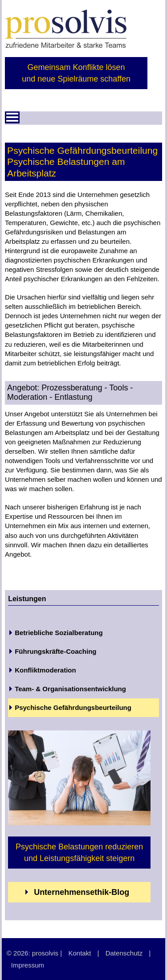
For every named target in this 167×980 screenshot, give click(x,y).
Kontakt (79, 953)
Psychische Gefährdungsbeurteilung (73, 707)
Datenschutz (124, 953)
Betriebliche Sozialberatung (59, 633)
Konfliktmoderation (45, 670)
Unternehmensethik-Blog (77, 892)
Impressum (28, 965)
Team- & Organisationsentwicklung (70, 689)
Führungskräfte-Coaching (55, 651)
